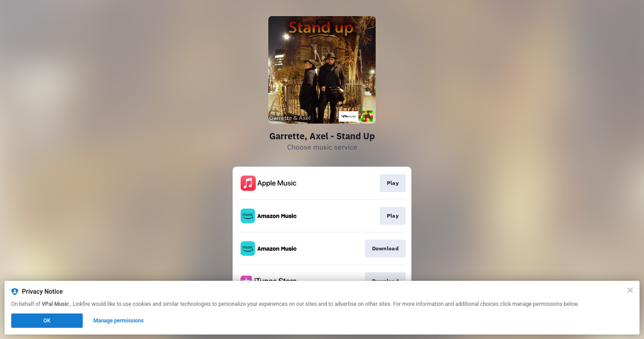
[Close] (630, 290)
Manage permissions (119, 321)
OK (47, 321)
